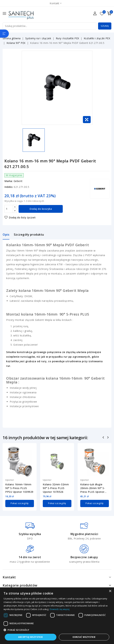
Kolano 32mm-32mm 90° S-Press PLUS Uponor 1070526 (56, 488)
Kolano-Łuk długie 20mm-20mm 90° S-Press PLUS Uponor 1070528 (93, 488)
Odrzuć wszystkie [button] (84, 637)
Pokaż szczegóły (20, 503)
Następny (108, 438)
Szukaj (105, 26)
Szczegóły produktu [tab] (29, 234)
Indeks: (9, 187)
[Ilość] (9, 209)
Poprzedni (104, 438)
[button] (57, 630)
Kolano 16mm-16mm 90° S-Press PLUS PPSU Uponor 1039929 (19, 488)
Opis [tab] (6, 234)
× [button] (110, 591)
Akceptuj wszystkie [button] (30, 637)
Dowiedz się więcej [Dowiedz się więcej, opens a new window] (60, 609)
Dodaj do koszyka (41, 209)
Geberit (18, 181)
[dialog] (57, 616)
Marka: (9, 181)
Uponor (10, 480)
